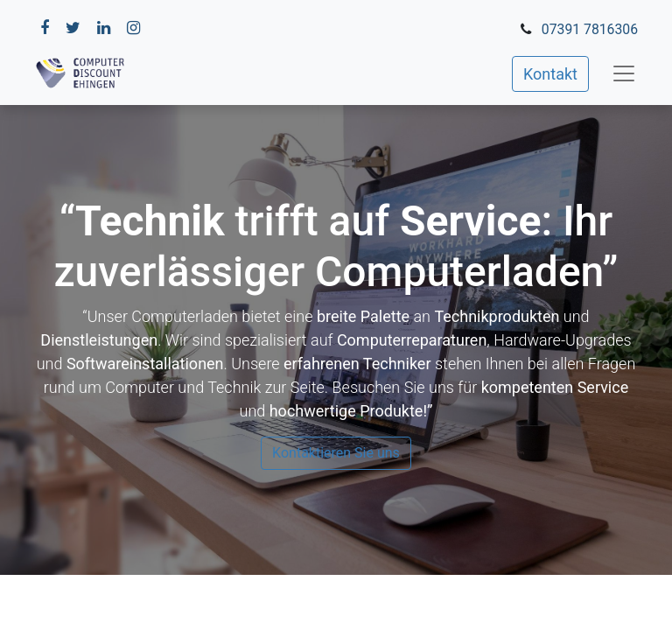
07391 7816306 (590, 29)
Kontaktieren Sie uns (336, 453)
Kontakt (550, 74)
